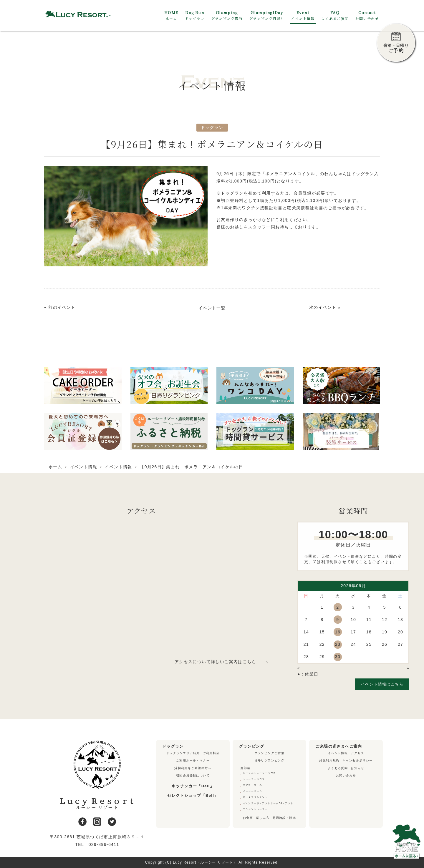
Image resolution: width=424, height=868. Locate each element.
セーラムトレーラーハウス (260, 773)
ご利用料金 (211, 753)
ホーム (55, 467)
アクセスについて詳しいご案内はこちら (215, 662)
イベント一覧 (212, 308)
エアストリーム (253, 785)
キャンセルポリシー (358, 760)
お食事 (248, 818)
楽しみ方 (263, 818)
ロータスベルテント (255, 797)
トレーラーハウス (254, 779)
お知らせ (357, 768)
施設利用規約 (329, 760)
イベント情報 (84, 467)
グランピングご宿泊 (270, 753)
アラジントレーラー (255, 809)
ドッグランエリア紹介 (183, 753)
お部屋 (245, 768)
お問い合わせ (346, 775)
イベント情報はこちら (382, 684)
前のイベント (62, 307)
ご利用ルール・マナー (193, 760)
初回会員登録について (193, 775)
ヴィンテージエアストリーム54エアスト (268, 803)
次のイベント (323, 307)
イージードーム (253, 791)
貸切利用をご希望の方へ (193, 768)
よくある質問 (338, 768)
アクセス (357, 753)
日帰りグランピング (270, 760)
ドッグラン (212, 127)
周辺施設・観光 (284, 818)
